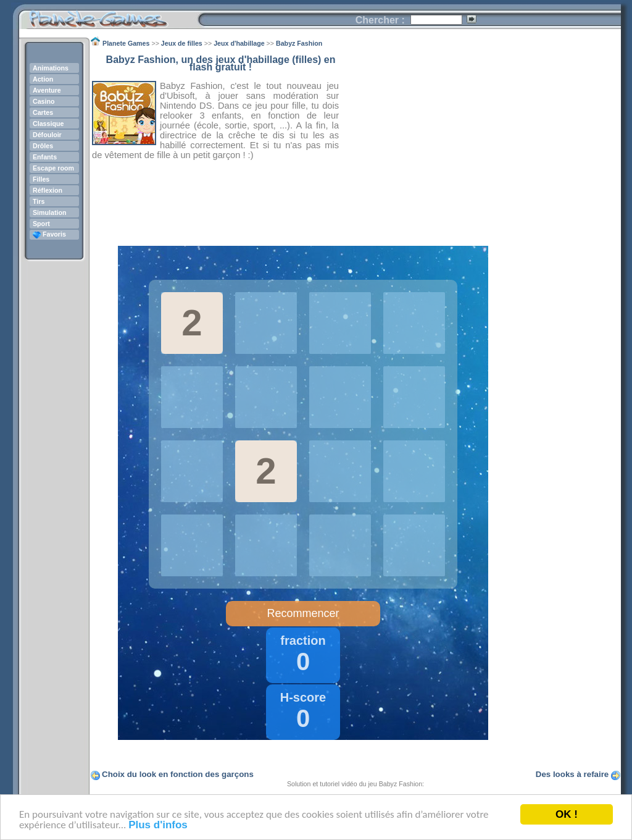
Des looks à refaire (572, 774)
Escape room (53, 168)
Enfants (45, 157)
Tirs (39, 201)
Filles (41, 179)
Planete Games (108, 16)
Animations (51, 68)
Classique (48, 124)
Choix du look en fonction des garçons (178, 774)
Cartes (43, 112)
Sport (41, 224)
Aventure (47, 90)
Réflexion (48, 190)
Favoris (49, 234)
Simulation (49, 212)
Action (43, 79)
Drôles (43, 146)
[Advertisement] (480, 143)
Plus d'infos (158, 825)
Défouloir (47, 135)
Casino (44, 101)
